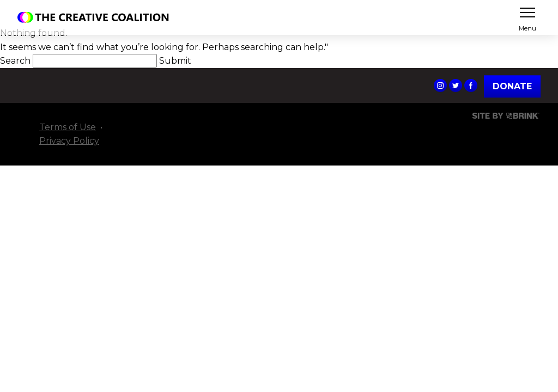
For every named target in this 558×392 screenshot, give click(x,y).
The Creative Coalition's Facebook (471, 85)
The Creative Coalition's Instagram (440, 85)
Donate (512, 86)
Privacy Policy (69, 141)
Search (16, 61)
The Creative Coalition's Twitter (456, 85)
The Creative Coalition (96, 17)
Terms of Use (68, 127)
